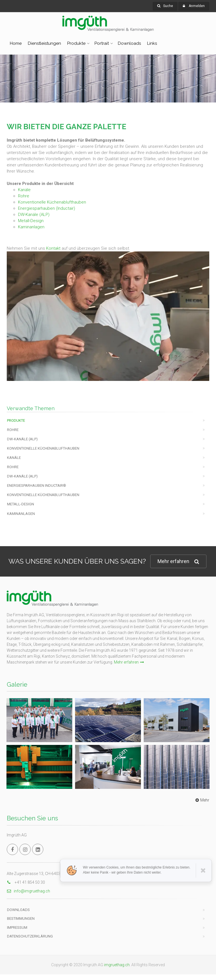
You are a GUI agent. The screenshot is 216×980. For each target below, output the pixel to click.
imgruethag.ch (117, 965)
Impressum (17, 927)
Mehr (202, 800)
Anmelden (197, 6)
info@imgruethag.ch (28, 891)
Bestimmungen (21, 918)
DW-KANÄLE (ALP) (22, 439)
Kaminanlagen (31, 227)
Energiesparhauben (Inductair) (47, 208)
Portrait (102, 43)
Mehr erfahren (178, 562)
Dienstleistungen (44, 43)
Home (16, 43)
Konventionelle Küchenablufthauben (52, 202)
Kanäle (24, 190)
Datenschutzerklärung (30, 936)
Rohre (24, 196)
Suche (165, 6)
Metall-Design (31, 221)
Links (152, 43)
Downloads (129, 43)
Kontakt (53, 248)
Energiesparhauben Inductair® (37, 485)
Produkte (76, 43)
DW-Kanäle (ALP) (34, 215)
